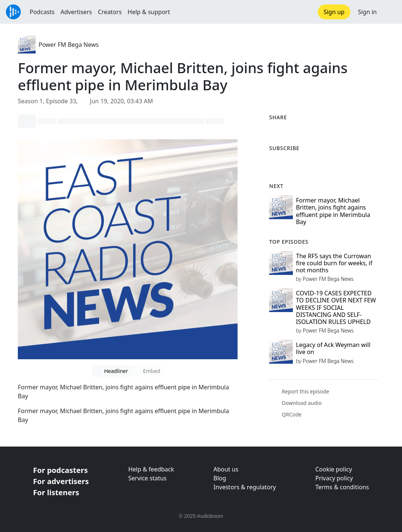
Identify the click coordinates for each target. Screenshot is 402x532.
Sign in (367, 12)
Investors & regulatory (245, 487)
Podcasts (42, 12)
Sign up (334, 12)
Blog (220, 478)
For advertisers (61, 481)
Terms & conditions (342, 487)
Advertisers (76, 12)
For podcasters (60, 470)
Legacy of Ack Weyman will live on (333, 348)
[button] (389, 12)
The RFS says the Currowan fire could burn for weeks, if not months (334, 263)
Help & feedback (151, 469)
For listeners (56, 492)
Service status (147, 478)
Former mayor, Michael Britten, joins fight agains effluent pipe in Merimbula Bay (333, 211)
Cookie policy (334, 469)
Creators (110, 12)
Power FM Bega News (69, 45)
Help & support (149, 12)
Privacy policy (334, 478)
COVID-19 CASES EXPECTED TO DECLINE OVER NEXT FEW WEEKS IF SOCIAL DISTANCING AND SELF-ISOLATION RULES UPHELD (336, 307)
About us (226, 469)
